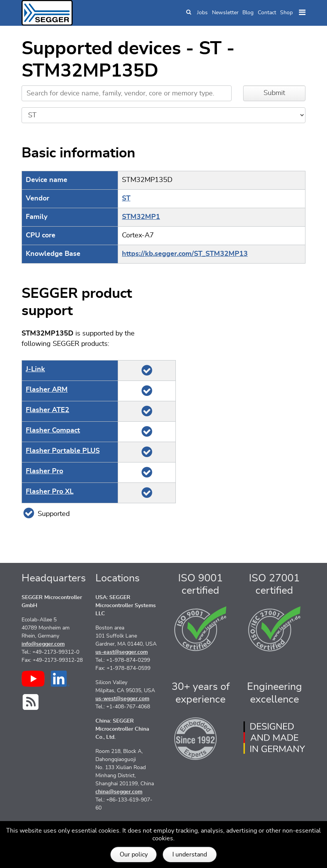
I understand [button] (190, 855)
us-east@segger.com (122, 652)
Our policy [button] (134, 855)
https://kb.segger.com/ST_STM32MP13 (185, 254)
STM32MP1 (141, 217)
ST (126, 199)
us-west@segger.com (122, 699)
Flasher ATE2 (48, 410)
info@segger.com (43, 644)
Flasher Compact (53, 431)
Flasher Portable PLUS (63, 451)
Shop (286, 13)
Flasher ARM (47, 390)
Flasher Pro (44, 471)
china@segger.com (119, 792)
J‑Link (35, 369)
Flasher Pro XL (50, 492)
